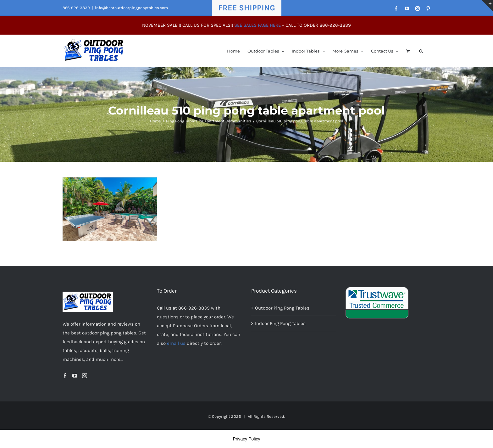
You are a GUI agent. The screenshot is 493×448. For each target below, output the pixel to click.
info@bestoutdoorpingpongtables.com (131, 8)
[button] (421, 51)
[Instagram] (85, 376)
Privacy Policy (246, 439)
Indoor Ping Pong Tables (280, 323)
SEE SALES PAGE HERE (258, 25)
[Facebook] (65, 376)
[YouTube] (75, 376)
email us (176, 343)
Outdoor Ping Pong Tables (282, 308)
